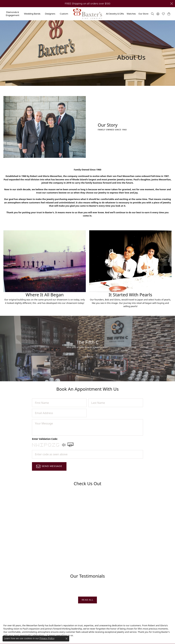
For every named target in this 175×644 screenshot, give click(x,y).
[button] (169, 14)
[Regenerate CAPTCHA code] (70, 444)
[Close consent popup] (66, 639)
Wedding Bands (32, 14)
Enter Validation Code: (45, 439)
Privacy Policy (47, 638)
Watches (131, 14)
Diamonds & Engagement (13, 14)
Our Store (143, 14)
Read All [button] (87, 600)
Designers (50, 14)
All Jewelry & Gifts (115, 14)
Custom (64, 14)
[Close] (172, 4)
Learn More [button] (87, 357)
